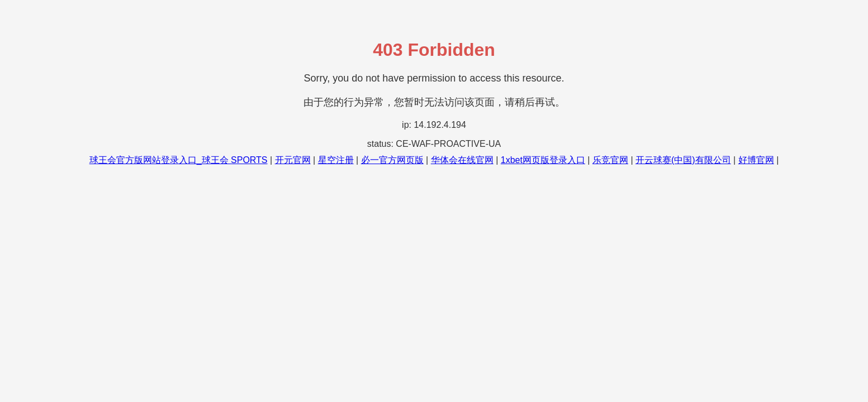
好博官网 (756, 160)
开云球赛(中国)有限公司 (683, 160)
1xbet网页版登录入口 (543, 160)
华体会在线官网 (462, 160)
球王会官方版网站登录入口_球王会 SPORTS (179, 160)
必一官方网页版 (392, 160)
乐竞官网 (610, 160)
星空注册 (336, 160)
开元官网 (293, 160)
